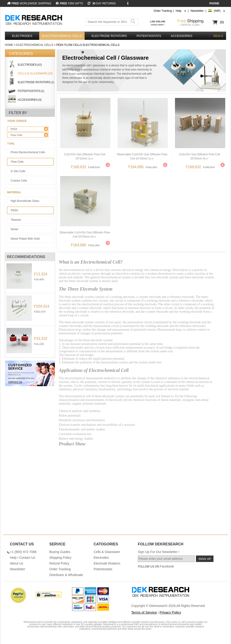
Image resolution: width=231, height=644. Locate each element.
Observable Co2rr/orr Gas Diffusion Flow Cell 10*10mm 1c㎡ (142, 156)
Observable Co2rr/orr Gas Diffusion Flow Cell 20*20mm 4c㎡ (84, 235)
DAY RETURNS (102, 3)
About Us (17, 563)
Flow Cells (29, 135)
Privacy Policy (170, 612)
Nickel (14, 229)
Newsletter (197, 11)
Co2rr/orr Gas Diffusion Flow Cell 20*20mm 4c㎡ (200, 156)
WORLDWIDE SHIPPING (29, 3)
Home (9, 45)
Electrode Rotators (109, 36)
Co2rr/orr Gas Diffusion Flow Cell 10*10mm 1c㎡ (85, 156)
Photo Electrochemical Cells (28, 152)
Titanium (16, 220)
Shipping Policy (60, 558)
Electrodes (22, 36)
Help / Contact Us (23, 558)
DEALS (218, 36)
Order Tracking (163, 11)
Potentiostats (149, 36)
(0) (222, 22)
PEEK (29, 129)
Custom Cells (19, 181)
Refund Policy (59, 563)
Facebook (167, 566)
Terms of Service (144, 612)
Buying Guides (60, 552)
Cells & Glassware (107, 552)
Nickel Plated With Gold (25, 239)
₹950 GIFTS (69, 3)
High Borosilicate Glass (25, 201)
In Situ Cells (18, 171)
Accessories (182, 36)
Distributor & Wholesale (66, 575)
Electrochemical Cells (62, 36)
